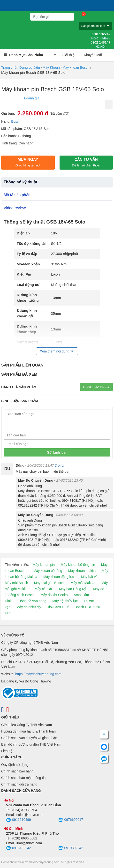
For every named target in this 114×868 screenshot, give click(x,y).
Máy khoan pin (44, 565)
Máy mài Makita (83, 583)
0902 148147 (100, 45)
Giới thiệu (69, 55)
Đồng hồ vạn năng (32, 601)
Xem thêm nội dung (55, 351)
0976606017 (71, 820)
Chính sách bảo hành (17, 771)
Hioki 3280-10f (58, 607)
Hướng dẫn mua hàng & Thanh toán (28, 731)
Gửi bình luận (57, 452)
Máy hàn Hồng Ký (73, 589)
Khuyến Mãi (93, 55)
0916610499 (19, 820)
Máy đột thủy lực (65, 601)
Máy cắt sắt (43, 589)
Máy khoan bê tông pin (78, 565)
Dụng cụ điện (30, 67)
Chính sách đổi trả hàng (19, 784)
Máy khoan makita (82, 571)
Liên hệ (7, 751)
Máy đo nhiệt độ (29, 607)
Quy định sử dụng (15, 765)
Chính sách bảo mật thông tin (23, 778)
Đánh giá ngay (96, 387)
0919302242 (71, 848)
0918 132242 (100, 36)
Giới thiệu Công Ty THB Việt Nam (27, 725)
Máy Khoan (51, 67)
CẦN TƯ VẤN (86, 162)
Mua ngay (28, 162)
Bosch (16, 121)
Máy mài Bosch (16, 583)
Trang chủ (9, 67)
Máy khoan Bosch (76, 67)
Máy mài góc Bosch (49, 583)
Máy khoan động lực (59, 577)
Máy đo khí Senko (54, 595)
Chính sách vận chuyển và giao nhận (29, 738)
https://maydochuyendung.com (38, 674)
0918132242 (19, 848)
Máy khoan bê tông (48, 571)
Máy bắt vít (89, 577)
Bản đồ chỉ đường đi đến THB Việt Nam (31, 744)
